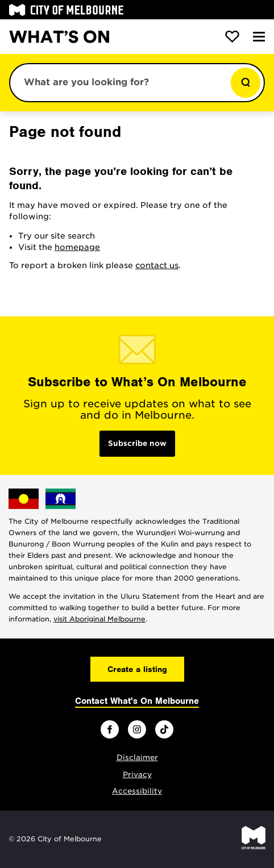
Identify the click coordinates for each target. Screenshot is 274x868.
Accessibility (137, 791)
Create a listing (137, 669)
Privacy (137, 775)
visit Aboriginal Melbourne (99, 619)
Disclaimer (137, 758)
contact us (157, 265)
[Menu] (259, 37)
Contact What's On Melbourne (137, 701)
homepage (77, 247)
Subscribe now (137, 443)
